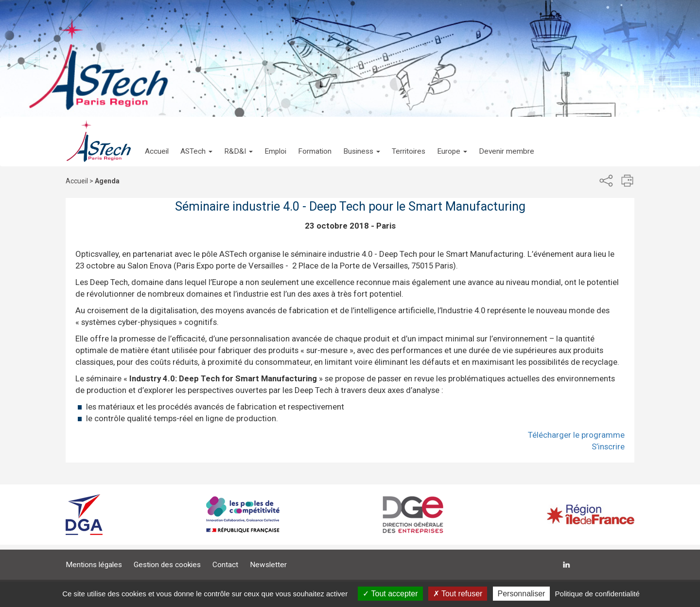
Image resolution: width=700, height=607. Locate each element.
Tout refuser (458, 594)
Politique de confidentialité (597, 594)
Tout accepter (390, 594)
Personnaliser (522, 594)
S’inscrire (608, 446)
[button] (196, 142)
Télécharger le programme (576, 435)
